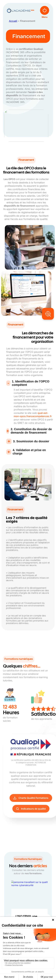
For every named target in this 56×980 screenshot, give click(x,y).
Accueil (13, 21)
